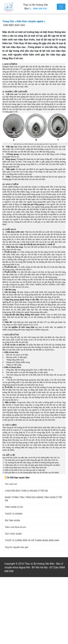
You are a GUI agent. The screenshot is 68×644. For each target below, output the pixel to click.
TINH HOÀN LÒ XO (14, 507)
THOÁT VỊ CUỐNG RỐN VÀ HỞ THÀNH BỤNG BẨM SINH (32, 540)
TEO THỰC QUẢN (13, 534)
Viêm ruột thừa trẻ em (15, 527)
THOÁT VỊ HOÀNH (14, 514)
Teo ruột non (11, 484)
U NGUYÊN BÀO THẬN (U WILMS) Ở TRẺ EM (26, 491)
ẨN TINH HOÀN (12, 521)
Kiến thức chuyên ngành (30, 21)
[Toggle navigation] (61, 7)
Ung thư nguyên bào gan (17, 547)
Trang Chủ (8, 21)
